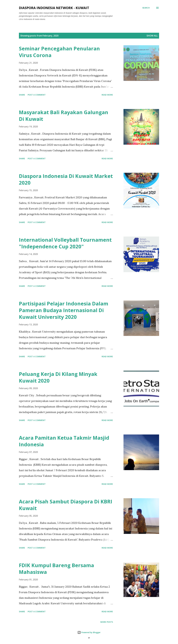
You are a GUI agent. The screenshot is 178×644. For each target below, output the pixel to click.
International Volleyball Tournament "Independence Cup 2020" (65, 243)
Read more (107, 95)
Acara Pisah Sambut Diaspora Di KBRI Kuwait (66, 505)
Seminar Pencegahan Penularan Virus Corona (59, 52)
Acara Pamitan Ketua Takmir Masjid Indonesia (64, 441)
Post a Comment (37, 95)
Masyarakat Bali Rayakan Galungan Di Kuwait (64, 116)
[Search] (146, 8)
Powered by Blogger (89, 632)
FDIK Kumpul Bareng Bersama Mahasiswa (56, 569)
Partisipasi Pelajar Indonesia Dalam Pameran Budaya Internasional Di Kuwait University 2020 (64, 310)
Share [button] (22, 95)
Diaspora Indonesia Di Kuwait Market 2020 (66, 179)
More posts (107, 622)
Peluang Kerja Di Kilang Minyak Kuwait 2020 (58, 377)
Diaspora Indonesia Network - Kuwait (54, 8)
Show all (152, 36)
